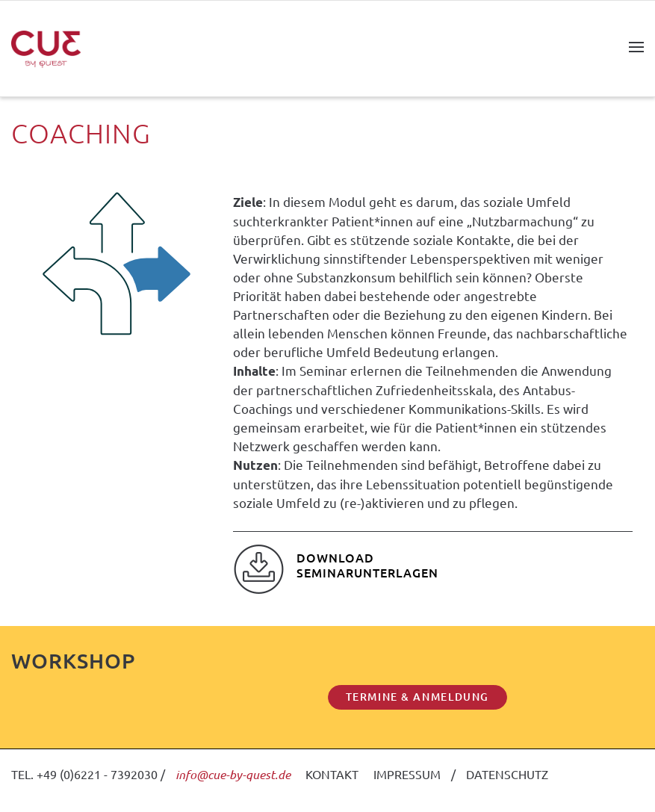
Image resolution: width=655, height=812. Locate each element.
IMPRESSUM (407, 774)
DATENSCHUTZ (507, 774)
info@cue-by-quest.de (233, 774)
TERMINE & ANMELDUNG (417, 697)
